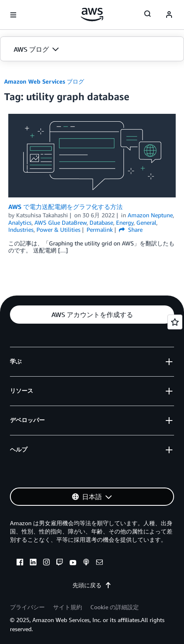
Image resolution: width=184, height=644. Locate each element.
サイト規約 (68, 607)
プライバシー (27, 607)
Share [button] (131, 229)
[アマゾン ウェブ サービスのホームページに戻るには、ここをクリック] (92, 14)
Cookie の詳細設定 (115, 607)
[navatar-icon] (169, 15)
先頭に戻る (92, 585)
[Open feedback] (175, 322)
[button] (92, 49)
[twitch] (60, 563)
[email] (99, 563)
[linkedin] (33, 563)
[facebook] (20, 563)
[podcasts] (86, 563)
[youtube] (73, 563)
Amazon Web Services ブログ (44, 81)
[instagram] (46, 563)
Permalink (100, 229)
